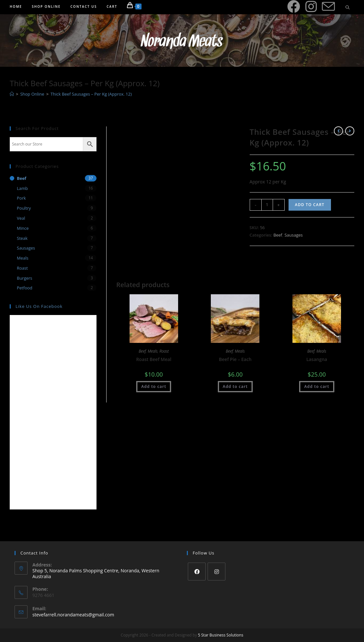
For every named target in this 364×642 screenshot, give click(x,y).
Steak (22, 238)
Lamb (22, 188)
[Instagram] (216, 572)
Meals (153, 351)
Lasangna (317, 359)
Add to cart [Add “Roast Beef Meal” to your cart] (154, 386)
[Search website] (347, 8)
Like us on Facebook (39, 306)
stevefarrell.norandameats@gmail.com (73, 615)
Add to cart (310, 205)
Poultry (24, 208)
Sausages (293, 235)
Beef (278, 235)
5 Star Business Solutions (221, 635)
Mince (23, 228)
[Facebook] (197, 572)
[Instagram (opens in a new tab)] (311, 6)
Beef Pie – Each (235, 359)
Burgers (25, 278)
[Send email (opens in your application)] (328, 7)
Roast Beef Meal (154, 359)
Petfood (25, 288)
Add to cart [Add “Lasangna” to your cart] (317, 386)
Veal (21, 218)
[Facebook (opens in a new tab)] (294, 6)
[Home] (12, 94)
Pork (21, 198)
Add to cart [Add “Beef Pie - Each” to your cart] (235, 386)
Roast (164, 351)
